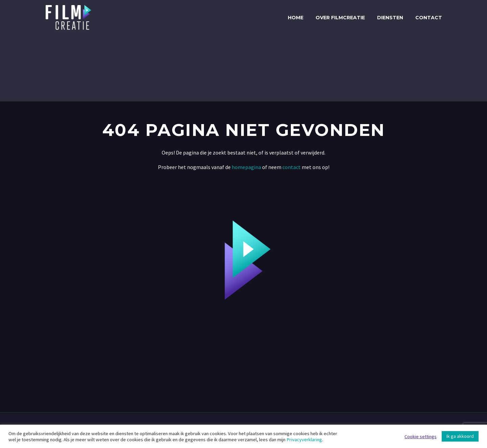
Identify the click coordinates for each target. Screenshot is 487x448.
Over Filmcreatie (340, 18)
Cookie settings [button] (421, 437)
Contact (429, 18)
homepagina (246, 167)
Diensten (390, 18)
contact (291, 167)
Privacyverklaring (304, 440)
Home (296, 18)
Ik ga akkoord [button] (460, 436)
